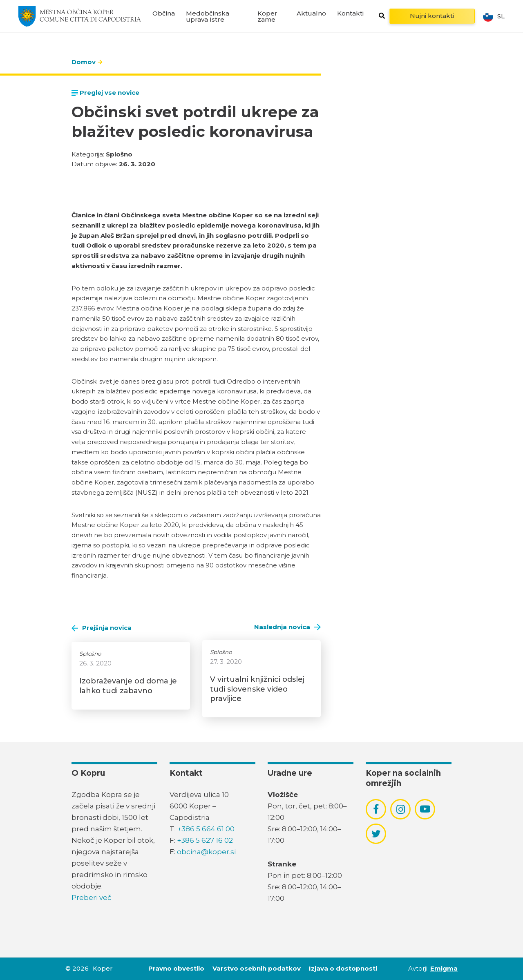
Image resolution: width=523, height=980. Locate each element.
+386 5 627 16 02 (205, 840)
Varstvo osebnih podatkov (257, 968)
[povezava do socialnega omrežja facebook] (376, 809)
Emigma (444, 968)
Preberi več (92, 897)
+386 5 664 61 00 (206, 829)
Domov (84, 62)
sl (494, 16)
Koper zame (267, 16)
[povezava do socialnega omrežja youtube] (425, 809)
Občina (164, 13)
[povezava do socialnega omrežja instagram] (401, 809)
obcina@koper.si (206, 852)
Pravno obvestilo (176, 968)
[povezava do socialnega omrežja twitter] (376, 834)
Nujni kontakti (432, 16)
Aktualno (311, 13)
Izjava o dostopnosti (343, 968)
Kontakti (350, 13)
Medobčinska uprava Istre (208, 16)
